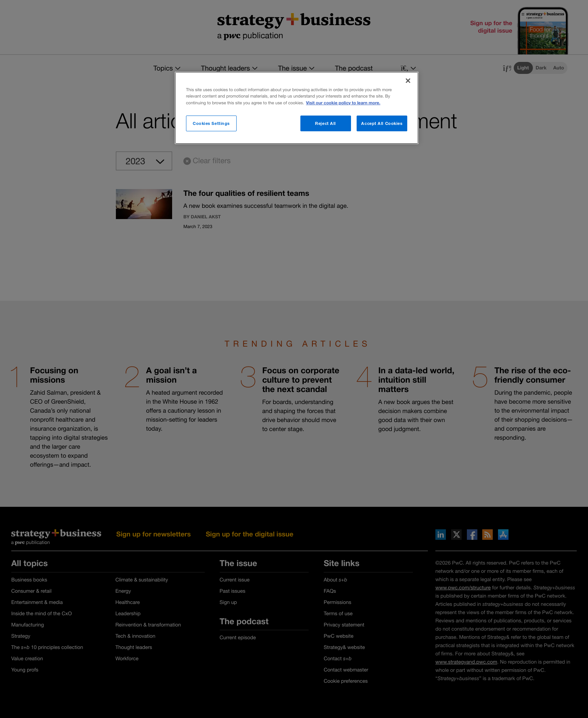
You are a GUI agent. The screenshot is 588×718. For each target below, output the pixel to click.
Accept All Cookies (382, 123)
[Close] (408, 81)
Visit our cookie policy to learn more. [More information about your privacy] (343, 103)
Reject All (325, 123)
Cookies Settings (211, 123)
